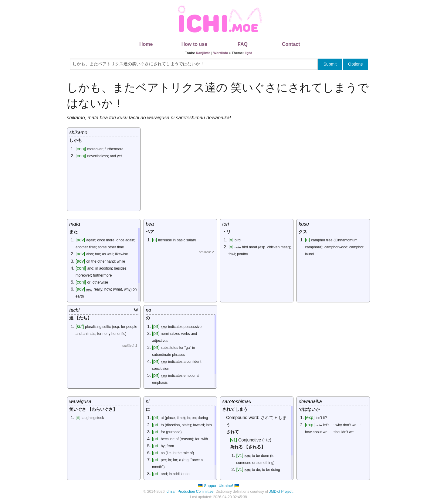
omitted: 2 (206, 252)
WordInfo (221, 53)
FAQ (243, 44)
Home (146, 44)
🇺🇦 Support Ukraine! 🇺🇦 (218, 486)
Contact (291, 44)
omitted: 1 (130, 346)
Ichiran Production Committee (190, 492)
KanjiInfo (203, 53)
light (248, 53)
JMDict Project (281, 492)
